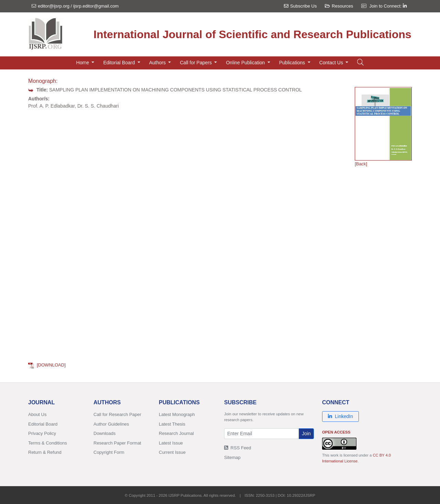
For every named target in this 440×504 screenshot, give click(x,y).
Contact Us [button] (332, 63)
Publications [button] (293, 63)
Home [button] (83, 63)
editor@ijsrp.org (54, 6)
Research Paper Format (117, 443)
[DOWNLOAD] (47, 365)
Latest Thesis (172, 424)
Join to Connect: (388, 6)
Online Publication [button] (246, 63)
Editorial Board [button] (120, 63)
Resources (339, 6)
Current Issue (172, 452)
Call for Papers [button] (196, 63)
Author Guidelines (111, 424)
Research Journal (176, 433)
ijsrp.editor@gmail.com (96, 6)
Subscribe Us (300, 6)
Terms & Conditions (48, 443)
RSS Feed (238, 448)
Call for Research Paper (117, 414)
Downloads (104, 433)
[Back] (361, 164)
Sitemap (232, 457)
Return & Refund (45, 452)
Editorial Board (43, 424)
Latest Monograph (177, 414)
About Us (37, 414)
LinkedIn (340, 416)
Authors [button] (158, 63)
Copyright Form (109, 452)
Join (306, 434)
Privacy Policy (42, 433)
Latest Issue (171, 443)
